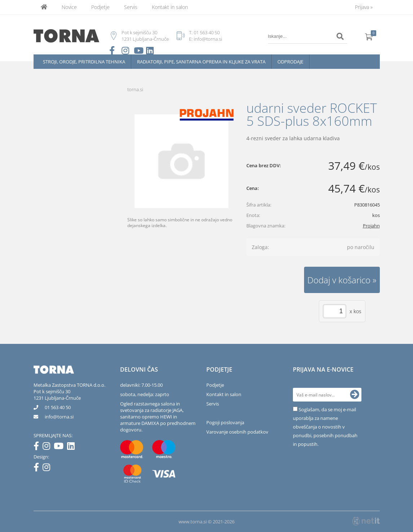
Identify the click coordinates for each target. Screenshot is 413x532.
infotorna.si (59, 417)
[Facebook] (38, 447)
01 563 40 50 (207, 32)
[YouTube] (60, 447)
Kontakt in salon (170, 7)
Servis (131, 7)
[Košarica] (369, 36)
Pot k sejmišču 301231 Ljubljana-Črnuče (57, 395)
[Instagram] (48, 447)
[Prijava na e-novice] (355, 395)
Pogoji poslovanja (225, 422)
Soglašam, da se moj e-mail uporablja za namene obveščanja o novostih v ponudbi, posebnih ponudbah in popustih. (325, 427)
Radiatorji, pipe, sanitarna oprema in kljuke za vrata (201, 62)
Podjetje (100, 7)
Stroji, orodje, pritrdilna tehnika (84, 62)
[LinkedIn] (73, 447)
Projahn (371, 226)
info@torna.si (208, 39)
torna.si (135, 89)
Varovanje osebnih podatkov (237, 432)
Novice (69, 7)
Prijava (364, 7)
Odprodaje (290, 62)
